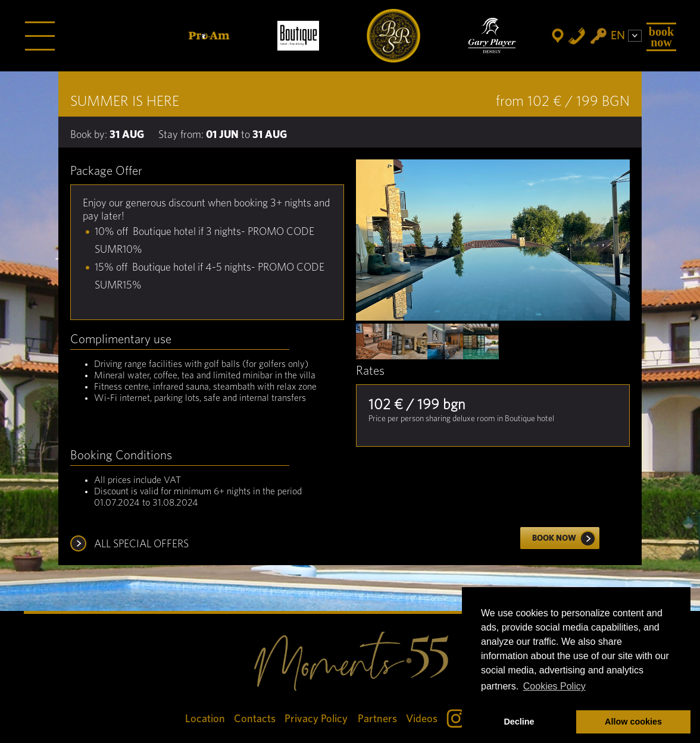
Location (205, 719)
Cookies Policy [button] (554, 686)
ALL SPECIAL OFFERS (141, 544)
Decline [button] (519, 722)
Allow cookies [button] (633, 722)
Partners (377, 719)
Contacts (255, 719)
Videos (422, 719)
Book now (566, 538)
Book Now (661, 37)
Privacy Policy (317, 719)
